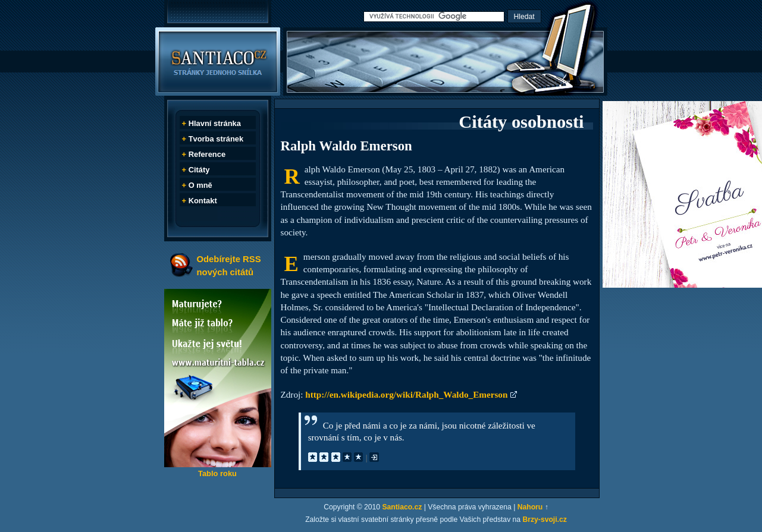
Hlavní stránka (215, 123)
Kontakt (203, 201)
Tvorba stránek (216, 139)
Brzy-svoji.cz (545, 520)
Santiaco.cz (402, 507)
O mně (200, 185)
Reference (207, 154)
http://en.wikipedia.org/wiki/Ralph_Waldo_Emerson (406, 394)
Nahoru (530, 507)
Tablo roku (217, 473)
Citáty (199, 170)
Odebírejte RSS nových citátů (229, 265)
